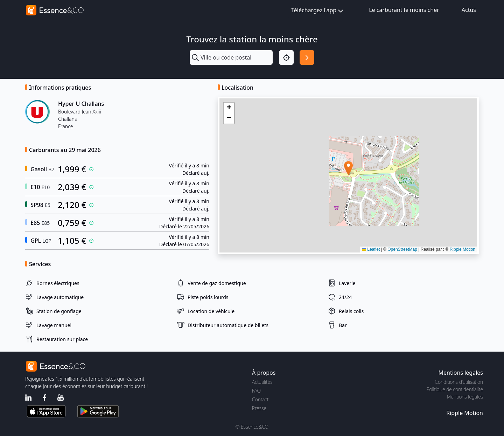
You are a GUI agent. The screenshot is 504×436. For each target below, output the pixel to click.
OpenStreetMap (402, 249)
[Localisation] (286, 57)
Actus (469, 10)
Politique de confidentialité (455, 389)
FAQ (256, 391)
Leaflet (371, 249)
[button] (348, 168)
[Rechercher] (307, 57)
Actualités (262, 382)
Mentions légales (465, 397)
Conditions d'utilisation (459, 382)
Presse (259, 408)
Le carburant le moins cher (404, 10)
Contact (260, 399)
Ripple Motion (463, 249)
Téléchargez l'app (318, 11)
